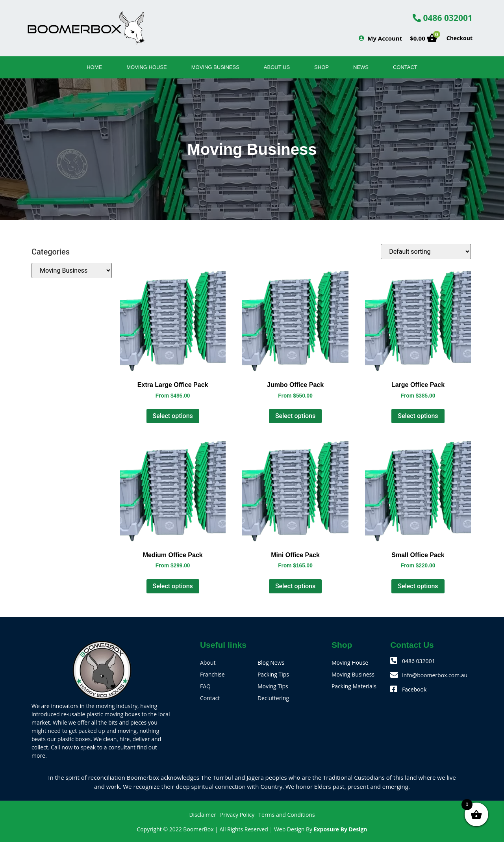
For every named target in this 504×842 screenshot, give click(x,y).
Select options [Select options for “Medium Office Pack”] (173, 586)
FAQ (205, 686)
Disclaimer (202, 815)
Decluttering (273, 698)
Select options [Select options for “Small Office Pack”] (418, 586)
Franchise (212, 674)
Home (94, 67)
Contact (405, 67)
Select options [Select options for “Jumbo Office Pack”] (295, 416)
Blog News (271, 663)
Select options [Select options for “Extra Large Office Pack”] (173, 416)
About (208, 663)
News (361, 67)
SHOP (321, 67)
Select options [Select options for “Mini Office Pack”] (295, 586)
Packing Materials (354, 686)
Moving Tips (273, 686)
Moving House (147, 67)
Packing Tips (273, 674)
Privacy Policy (237, 815)
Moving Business (215, 67)
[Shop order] (426, 252)
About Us (277, 67)
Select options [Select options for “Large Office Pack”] (418, 416)
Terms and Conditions (286, 815)
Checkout (460, 38)
